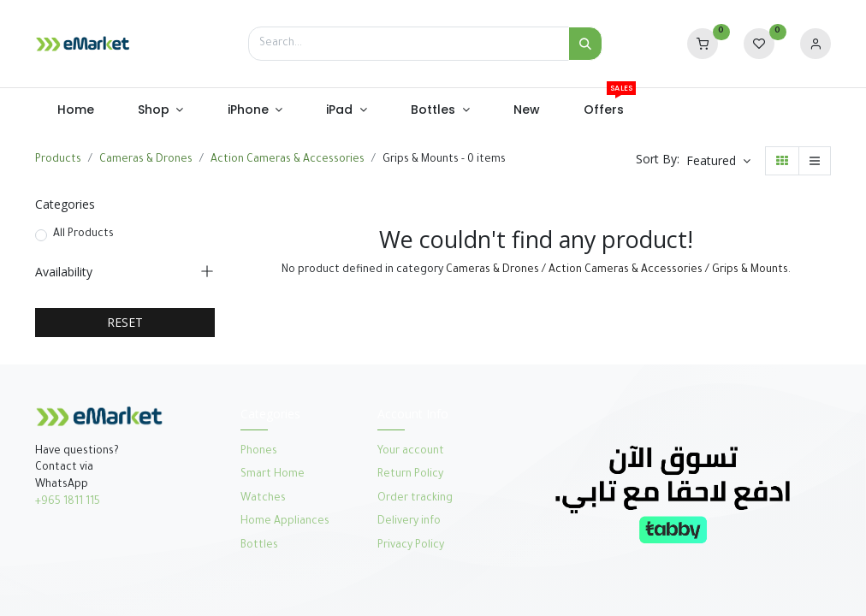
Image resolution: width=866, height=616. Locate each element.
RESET (125, 322)
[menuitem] (75, 110)
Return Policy (412, 475)
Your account (411, 452)
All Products (83, 234)
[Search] (585, 44)
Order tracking (415, 499)
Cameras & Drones (146, 160)
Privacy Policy (411, 546)
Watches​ (263, 499)
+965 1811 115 (68, 502)
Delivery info (409, 522)
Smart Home (273, 475)
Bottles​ (259, 546)
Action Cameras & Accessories (288, 160)
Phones (260, 452)
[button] (718, 161)
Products (58, 160)
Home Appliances (285, 522)
